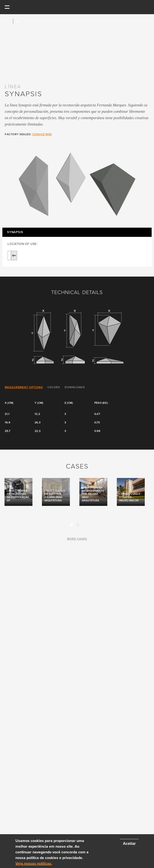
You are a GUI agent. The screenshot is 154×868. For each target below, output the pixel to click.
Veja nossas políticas (33, 864)
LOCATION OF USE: (23, 244)
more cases (77, 539)
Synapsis (15, 232)
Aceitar (129, 844)
